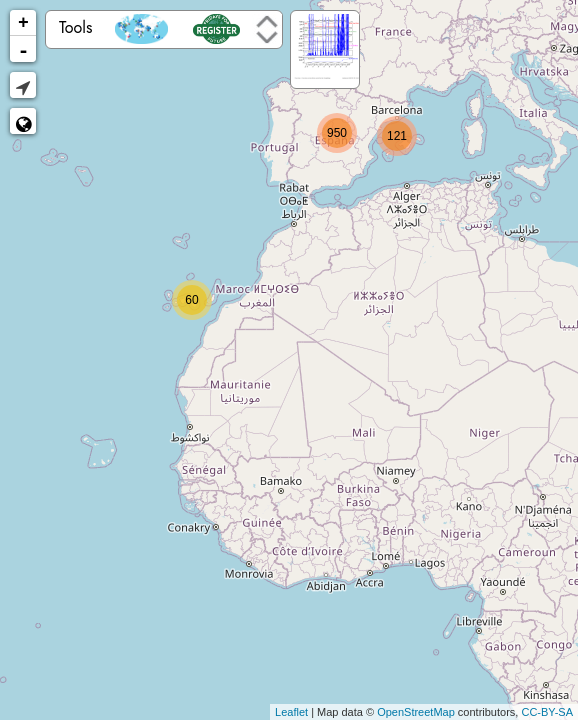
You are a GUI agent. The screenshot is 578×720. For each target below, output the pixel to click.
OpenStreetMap (416, 712)
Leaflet (291, 712)
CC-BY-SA (547, 712)
